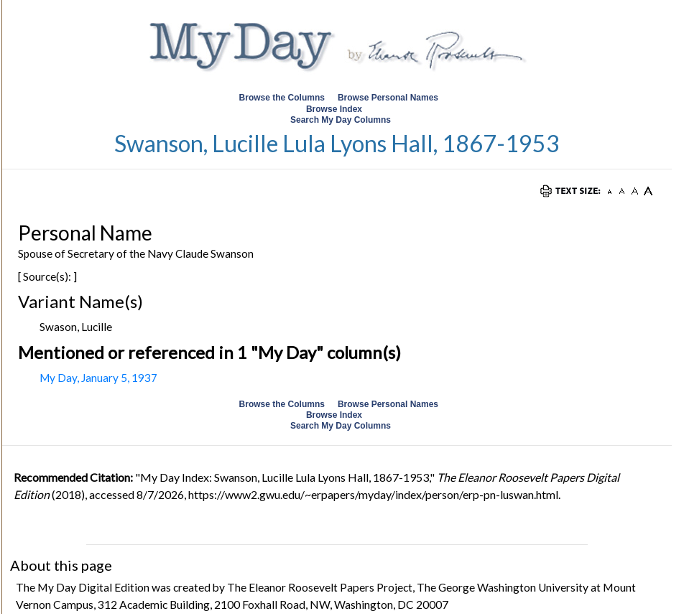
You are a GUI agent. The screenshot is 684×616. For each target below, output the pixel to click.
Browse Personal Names (389, 98)
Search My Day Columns (341, 120)
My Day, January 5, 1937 (98, 378)
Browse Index (334, 109)
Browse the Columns (282, 98)
